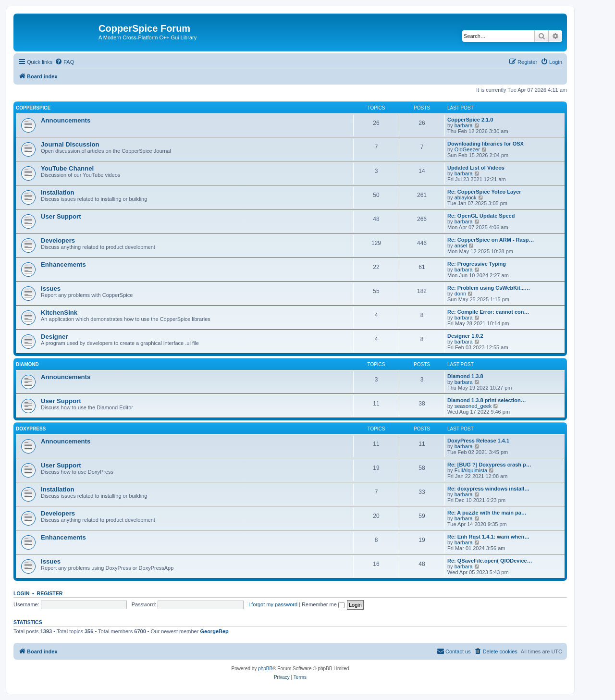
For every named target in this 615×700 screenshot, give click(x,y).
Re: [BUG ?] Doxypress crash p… (489, 465)
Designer (54, 337)
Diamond (27, 364)
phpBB (265, 669)
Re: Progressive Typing (477, 264)
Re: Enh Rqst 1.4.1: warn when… (488, 537)
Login (21, 593)
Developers (58, 240)
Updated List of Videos (476, 168)
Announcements (66, 120)
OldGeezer (467, 149)
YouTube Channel (67, 168)
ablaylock (466, 197)
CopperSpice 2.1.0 (470, 120)
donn (460, 294)
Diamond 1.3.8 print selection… (487, 400)
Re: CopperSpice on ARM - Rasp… (491, 240)
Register (50, 593)
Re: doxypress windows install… (488, 489)
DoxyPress (31, 429)
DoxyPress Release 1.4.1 (478, 441)
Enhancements (63, 264)
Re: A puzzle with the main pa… (487, 513)
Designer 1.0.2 (465, 336)
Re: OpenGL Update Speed (481, 216)
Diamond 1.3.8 (465, 376)
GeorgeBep (214, 631)
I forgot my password (273, 604)
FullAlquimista (471, 470)
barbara (464, 125)
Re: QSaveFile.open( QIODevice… (490, 561)
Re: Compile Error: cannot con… (488, 312)
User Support (61, 216)
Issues (51, 289)
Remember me (323, 604)
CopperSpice (33, 108)
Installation (58, 192)
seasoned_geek (473, 406)
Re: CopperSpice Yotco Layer (484, 192)
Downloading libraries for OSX (486, 144)
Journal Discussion (70, 144)
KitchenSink (59, 313)
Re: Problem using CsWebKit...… (489, 288)
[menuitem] (64, 62)
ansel (461, 246)
